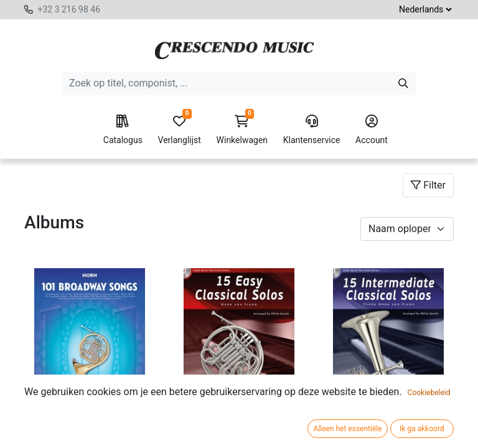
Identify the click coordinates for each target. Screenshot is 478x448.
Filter (428, 185)
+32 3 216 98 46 (69, 9)
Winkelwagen (242, 130)
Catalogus (123, 130)
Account (372, 130)
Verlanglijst (180, 130)
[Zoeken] (403, 83)
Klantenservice (312, 130)
